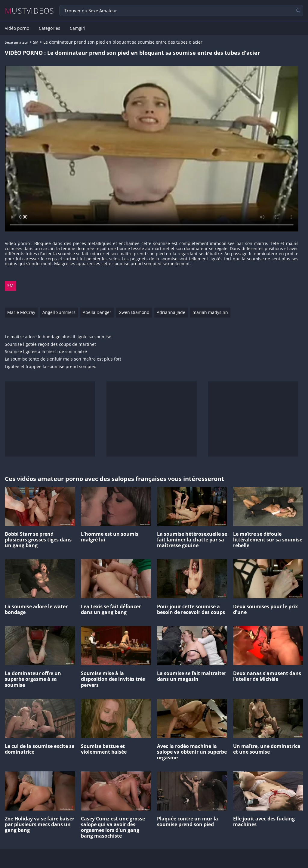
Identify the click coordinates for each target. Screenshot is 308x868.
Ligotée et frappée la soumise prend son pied (51, 367)
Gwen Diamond (134, 312)
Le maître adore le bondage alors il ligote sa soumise (58, 337)
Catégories (49, 28)
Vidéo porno (17, 28)
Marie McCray (21, 312)
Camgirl (78, 28)
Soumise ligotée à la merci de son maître (46, 352)
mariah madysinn (210, 312)
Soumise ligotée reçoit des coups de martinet (50, 344)
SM (36, 42)
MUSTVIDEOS (30, 11)
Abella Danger (97, 312)
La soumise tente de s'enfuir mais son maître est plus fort (63, 359)
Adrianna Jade (171, 312)
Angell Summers (59, 312)
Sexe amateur (17, 42)
